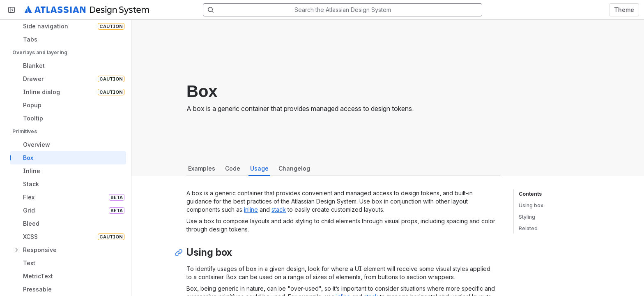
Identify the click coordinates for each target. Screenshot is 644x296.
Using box (531, 205)
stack (279, 209)
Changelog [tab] (294, 168)
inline (251, 209)
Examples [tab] (202, 168)
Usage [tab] (259, 168)
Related (528, 228)
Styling (527, 217)
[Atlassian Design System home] (87, 10)
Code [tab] (233, 168)
